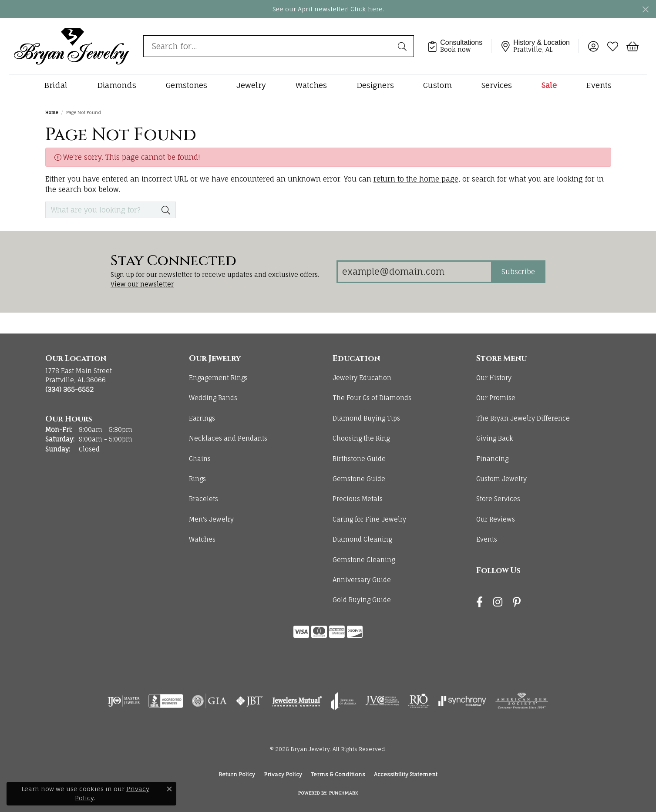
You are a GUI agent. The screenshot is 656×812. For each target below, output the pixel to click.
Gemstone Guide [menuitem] (359, 479)
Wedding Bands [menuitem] (213, 398)
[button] (593, 46)
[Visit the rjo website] (419, 701)
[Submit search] (404, 46)
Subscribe (518, 272)
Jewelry (251, 85)
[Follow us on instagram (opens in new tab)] (498, 602)
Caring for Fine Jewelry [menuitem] (369, 519)
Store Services (498, 499)
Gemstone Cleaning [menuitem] (364, 560)
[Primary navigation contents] (328, 85)
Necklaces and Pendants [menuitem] (228, 438)
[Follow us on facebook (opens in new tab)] (479, 602)
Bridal (56, 85)
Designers (375, 85)
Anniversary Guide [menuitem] (362, 580)
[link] (459, 46)
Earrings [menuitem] (202, 418)
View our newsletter (142, 284)
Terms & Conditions (338, 774)
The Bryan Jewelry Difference (523, 418)
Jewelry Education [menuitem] (362, 378)
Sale (549, 85)
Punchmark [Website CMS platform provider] (343, 793)
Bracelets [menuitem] (204, 499)
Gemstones (187, 85)
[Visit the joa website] (343, 701)
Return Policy (237, 774)
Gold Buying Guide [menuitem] (362, 600)
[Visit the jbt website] (249, 701)
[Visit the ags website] (522, 701)
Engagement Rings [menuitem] (218, 378)
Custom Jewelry (501, 479)
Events (599, 85)
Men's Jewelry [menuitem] (211, 519)
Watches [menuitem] (202, 539)
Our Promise (496, 398)
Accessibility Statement (406, 774)
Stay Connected (173, 261)
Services (497, 85)
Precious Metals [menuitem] (358, 499)
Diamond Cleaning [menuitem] (362, 539)
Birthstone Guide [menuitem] (359, 459)
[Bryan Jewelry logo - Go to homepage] (72, 46)
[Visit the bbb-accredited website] (166, 701)
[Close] (645, 9)
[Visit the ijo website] (124, 701)
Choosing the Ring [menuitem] (361, 438)
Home (52, 112)
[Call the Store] (69, 389)
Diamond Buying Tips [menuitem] (366, 418)
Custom (437, 85)
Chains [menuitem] (200, 459)
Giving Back (495, 438)
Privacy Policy (283, 774)
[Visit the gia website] (209, 701)
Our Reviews (496, 519)
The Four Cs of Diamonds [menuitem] (372, 398)
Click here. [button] (367, 9)
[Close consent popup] (169, 789)
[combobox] (269, 46)
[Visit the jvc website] (382, 701)
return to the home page (416, 179)
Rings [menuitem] (197, 479)
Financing (492, 459)
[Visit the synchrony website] (463, 701)
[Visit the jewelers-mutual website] (297, 701)
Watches (311, 85)
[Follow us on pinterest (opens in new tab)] (517, 602)
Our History (494, 378)
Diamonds (117, 85)
